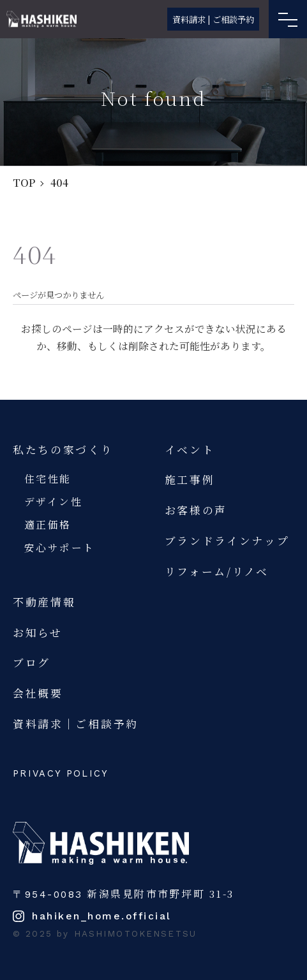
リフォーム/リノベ (217, 571)
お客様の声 (196, 510)
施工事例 (190, 479)
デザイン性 (54, 501)
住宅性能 (48, 478)
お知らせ (38, 633)
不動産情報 (44, 602)
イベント (190, 450)
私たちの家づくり (63, 450)
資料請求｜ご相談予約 (76, 724)
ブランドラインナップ (227, 541)
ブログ (32, 662)
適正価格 (48, 524)
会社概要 (38, 693)
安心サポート (60, 547)
